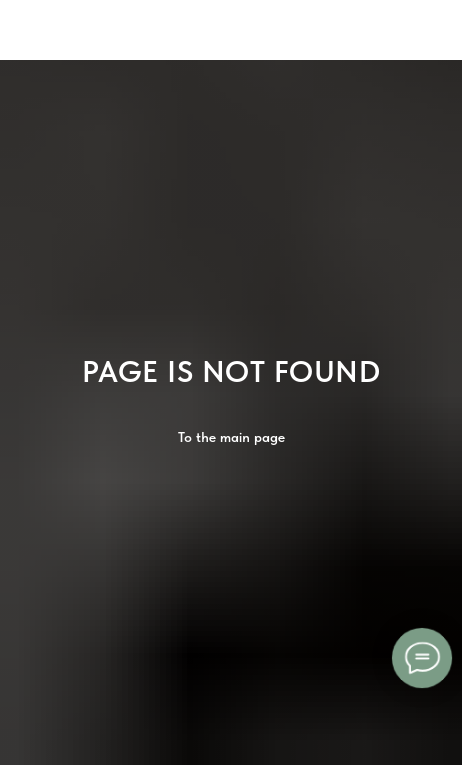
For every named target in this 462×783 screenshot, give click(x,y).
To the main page (231, 437)
